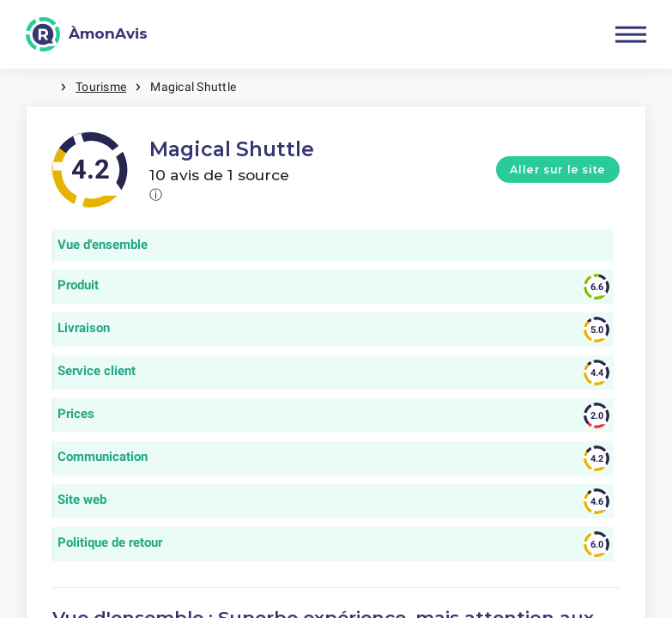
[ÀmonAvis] (87, 34)
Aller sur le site (558, 170)
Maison (43, 87)
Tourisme (101, 87)
